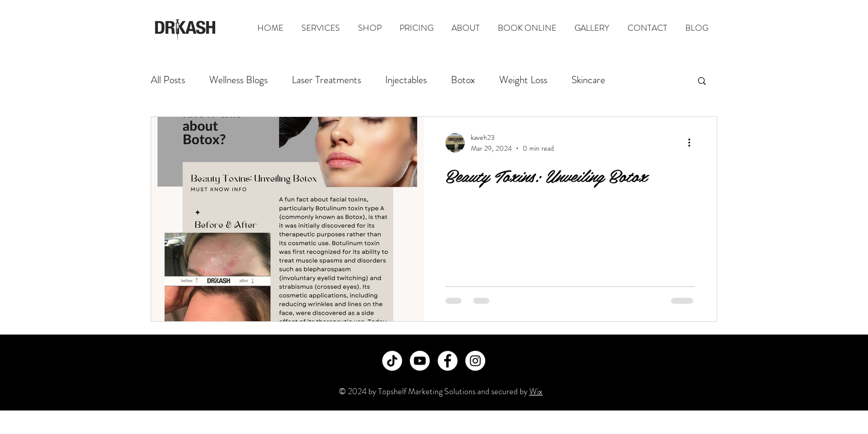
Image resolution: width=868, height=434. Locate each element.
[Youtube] (420, 361)
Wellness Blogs (238, 80)
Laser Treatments (326, 80)
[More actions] (693, 143)
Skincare (588, 80)
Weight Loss (523, 80)
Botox (463, 80)
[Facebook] (448, 361)
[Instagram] (475, 361)
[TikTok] (392, 361)
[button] (702, 82)
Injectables (406, 80)
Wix (536, 391)
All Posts (168, 80)
